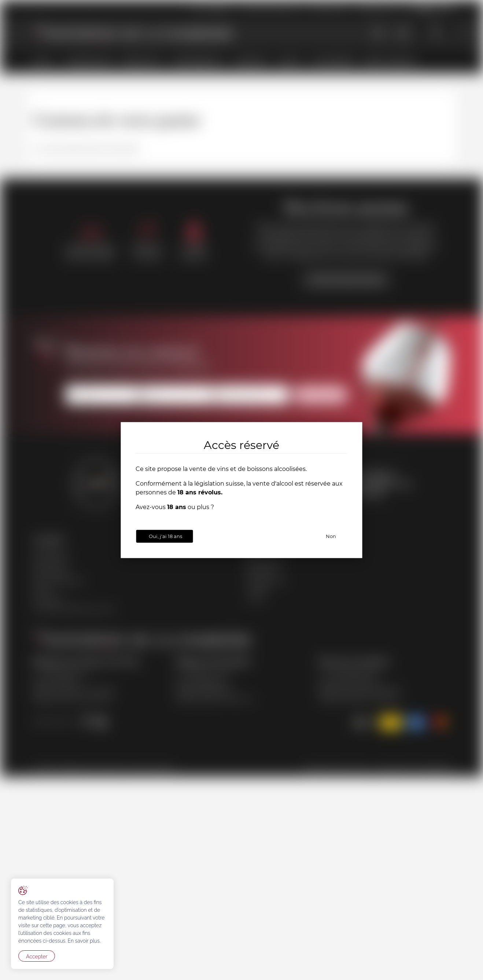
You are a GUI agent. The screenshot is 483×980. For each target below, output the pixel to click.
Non (331, 536)
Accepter (37, 957)
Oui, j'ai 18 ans (165, 536)
